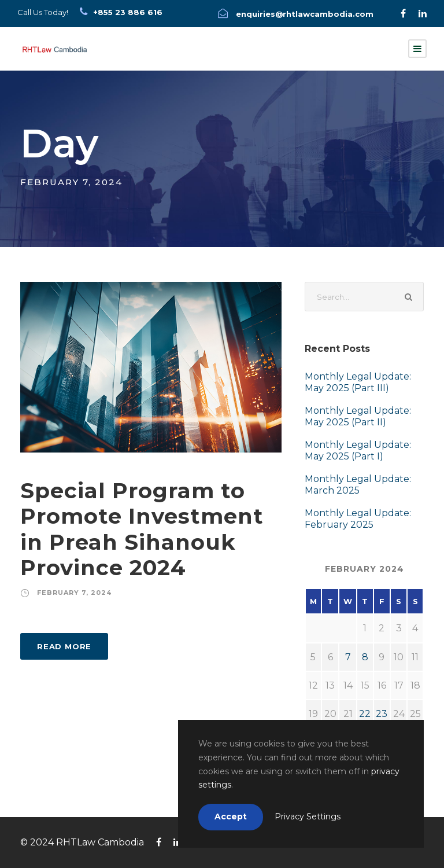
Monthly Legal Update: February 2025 (358, 519)
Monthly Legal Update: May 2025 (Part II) (358, 416)
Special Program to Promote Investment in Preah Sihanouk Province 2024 (142, 529)
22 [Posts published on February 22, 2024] (365, 714)
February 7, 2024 (74, 593)
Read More (64, 646)
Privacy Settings (308, 816)
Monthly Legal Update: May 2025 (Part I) (358, 450)
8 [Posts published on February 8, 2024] (365, 657)
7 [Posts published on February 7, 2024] (348, 657)
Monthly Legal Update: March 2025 (358, 485)
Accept (231, 816)
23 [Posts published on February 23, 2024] (382, 714)
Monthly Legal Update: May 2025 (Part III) (358, 382)
